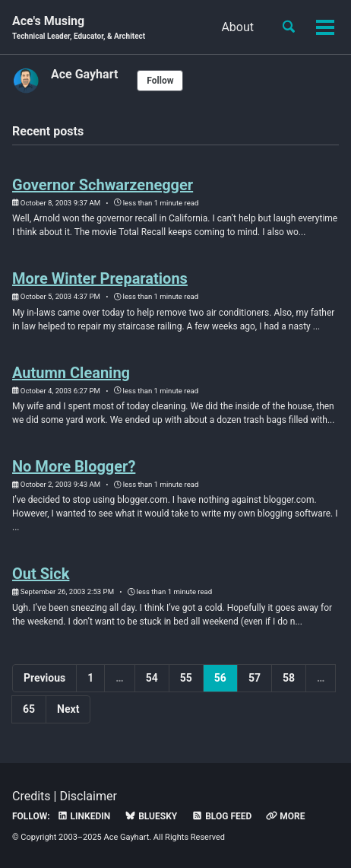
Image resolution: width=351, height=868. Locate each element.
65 (29, 709)
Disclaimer (88, 796)
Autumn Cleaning (71, 373)
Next (68, 709)
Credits (32, 796)
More (285, 816)
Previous (44, 678)
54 (152, 678)
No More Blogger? (74, 466)
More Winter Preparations (100, 278)
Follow (160, 81)
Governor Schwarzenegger (103, 185)
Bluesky (151, 816)
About (237, 27)
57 (255, 678)
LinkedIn (84, 816)
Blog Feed (221, 816)
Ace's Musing (79, 28)
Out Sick (41, 574)
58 (289, 678)
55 (186, 678)
